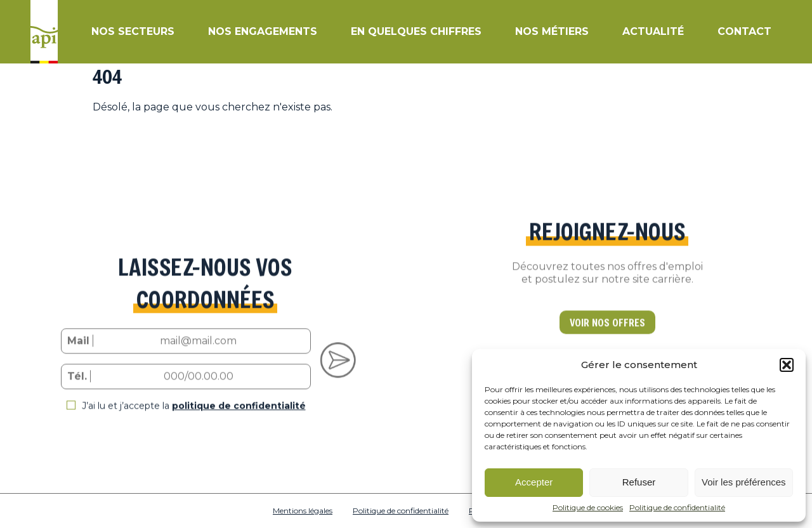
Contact (744, 31)
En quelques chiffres (416, 31)
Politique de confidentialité (677, 508)
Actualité (653, 31)
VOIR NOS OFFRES (607, 331)
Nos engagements (263, 31)
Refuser (639, 482)
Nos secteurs (133, 31)
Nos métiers (552, 31)
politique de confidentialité (239, 414)
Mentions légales (303, 511)
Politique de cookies (588, 508)
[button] (787, 365)
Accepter (534, 482)
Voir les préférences (744, 482)
